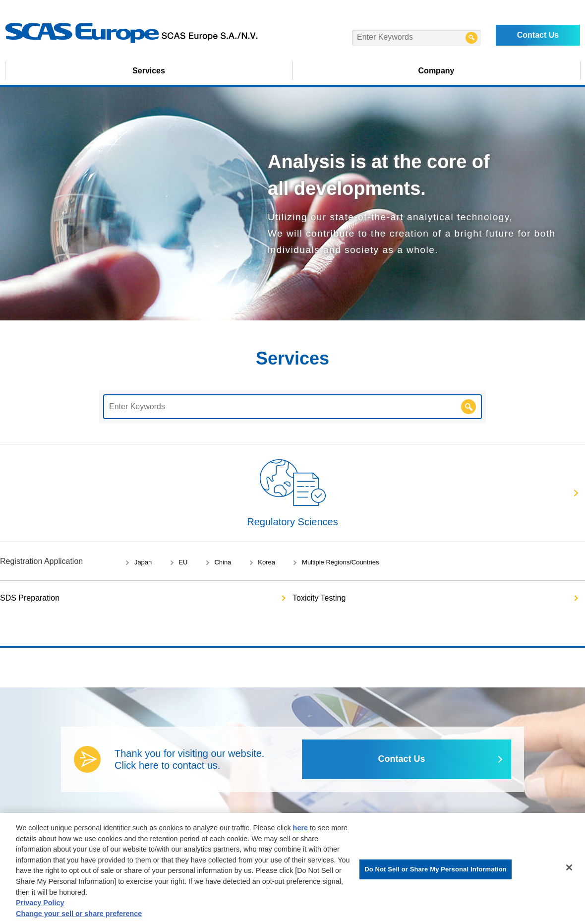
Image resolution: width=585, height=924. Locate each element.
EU (183, 562)
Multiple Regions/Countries (340, 562)
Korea (266, 562)
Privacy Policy (40, 905)
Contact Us (538, 35)
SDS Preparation (30, 598)
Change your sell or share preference (79, 916)
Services (149, 71)
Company (437, 71)
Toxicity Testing (319, 598)
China (223, 562)
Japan (143, 562)
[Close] (569, 870)
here (300, 830)
